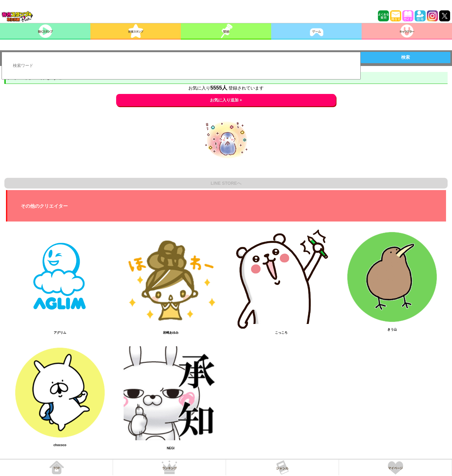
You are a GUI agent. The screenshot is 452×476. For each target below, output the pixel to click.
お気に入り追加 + (226, 100)
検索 (406, 57)
